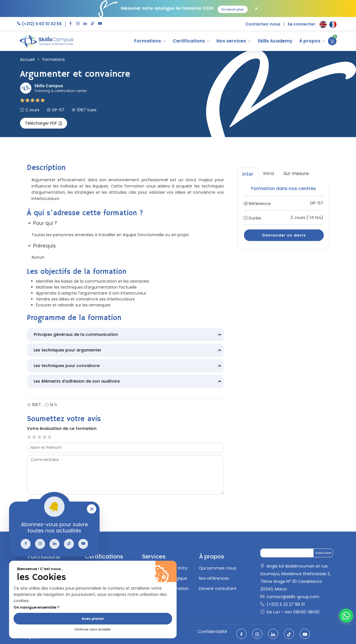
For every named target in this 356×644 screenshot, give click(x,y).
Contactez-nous (263, 24)
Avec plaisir (93, 619)
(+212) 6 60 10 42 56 (41, 24)
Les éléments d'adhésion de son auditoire (128, 382)
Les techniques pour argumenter (128, 351)
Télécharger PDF (44, 123)
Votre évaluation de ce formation (62, 428)
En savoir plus (233, 9)
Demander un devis (284, 235)
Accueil (27, 59)
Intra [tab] (269, 173)
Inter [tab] (248, 174)
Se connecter (301, 24)
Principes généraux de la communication (128, 335)
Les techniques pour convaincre (128, 366)
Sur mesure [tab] (296, 173)
